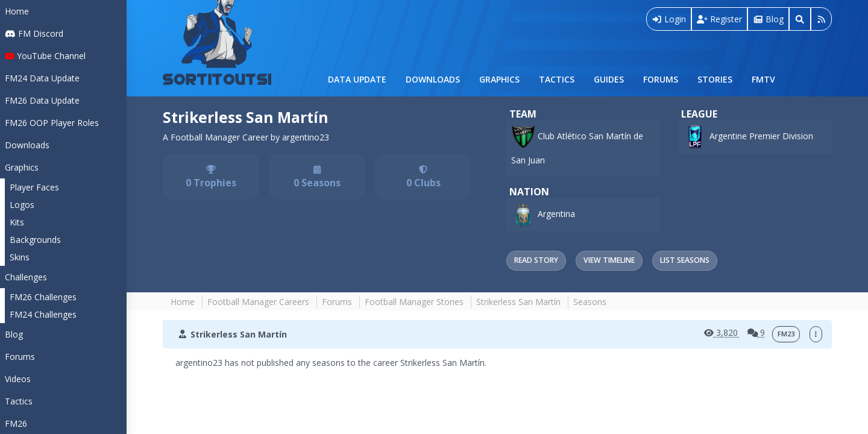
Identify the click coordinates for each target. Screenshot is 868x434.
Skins (20, 257)
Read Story (536, 260)
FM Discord (34, 33)
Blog (14, 334)
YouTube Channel (45, 56)
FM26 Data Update (42, 100)
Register (719, 19)
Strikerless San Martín (246, 117)
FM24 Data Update (42, 78)
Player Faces (34, 187)
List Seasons (685, 260)
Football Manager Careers (258, 302)
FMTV (763, 79)
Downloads (433, 79)
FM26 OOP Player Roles (52, 123)
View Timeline (609, 260)
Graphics (499, 79)
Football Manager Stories (414, 302)
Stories (715, 79)
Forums (661, 79)
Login (669, 19)
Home (17, 11)
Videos (18, 379)
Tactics (557, 79)
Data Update (357, 79)
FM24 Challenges (43, 314)
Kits (17, 222)
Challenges (26, 277)
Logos (22, 205)
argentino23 (306, 137)
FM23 (786, 334)
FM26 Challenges (43, 297)
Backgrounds (35, 240)
